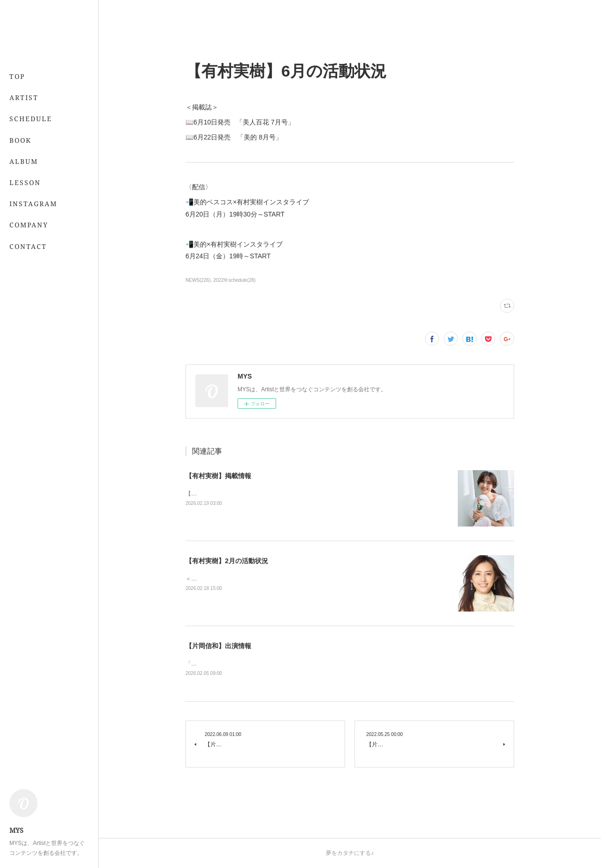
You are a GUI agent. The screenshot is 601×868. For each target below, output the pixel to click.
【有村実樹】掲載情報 (218, 476)
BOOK (20, 140)
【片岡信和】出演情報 (218, 646)
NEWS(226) (198, 280)
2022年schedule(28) (234, 280)
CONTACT (28, 246)
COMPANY (29, 225)
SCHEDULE (31, 119)
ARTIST (24, 97)
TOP (17, 76)
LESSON (25, 182)
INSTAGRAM (33, 204)
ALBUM (24, 161)
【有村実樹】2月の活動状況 (227, 561)
